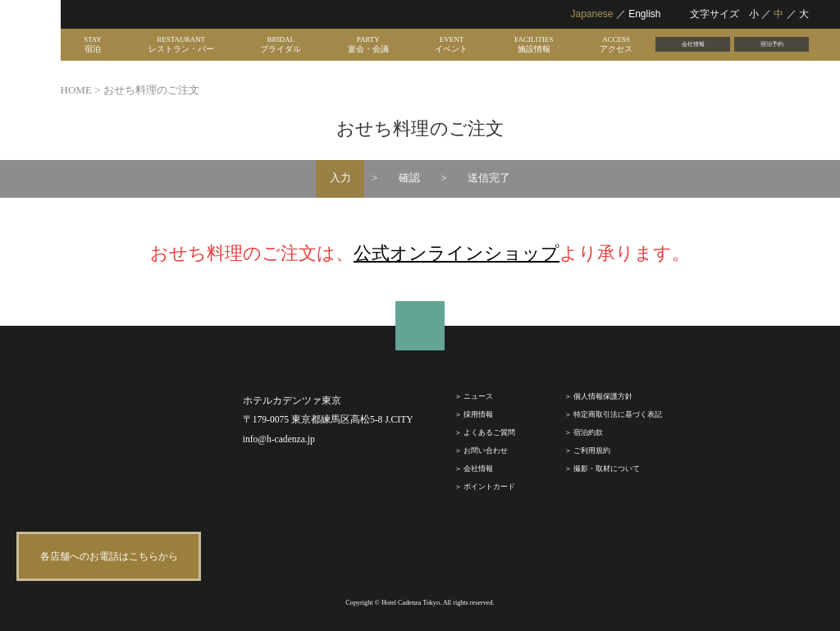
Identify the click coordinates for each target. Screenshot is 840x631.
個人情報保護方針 (603, 396)
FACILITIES (534, 45)
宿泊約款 (588, 432)
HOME (76, 90)
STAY (93, 45)
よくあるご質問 (489, 432)
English (644, 14)
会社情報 (693, 44)
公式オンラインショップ (457, 253)
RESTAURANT (181, 45)
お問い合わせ (486, 450)
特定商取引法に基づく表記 (618, 414)
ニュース (478, 396)
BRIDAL (281, 45)
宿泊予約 (772, 44)
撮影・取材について (607, 469)
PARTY (368, 45)
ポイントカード (489, 487)
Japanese (591, 14)
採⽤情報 (478, 414)
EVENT (451, 45)
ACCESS (616, 45)
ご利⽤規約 (592, 450)
